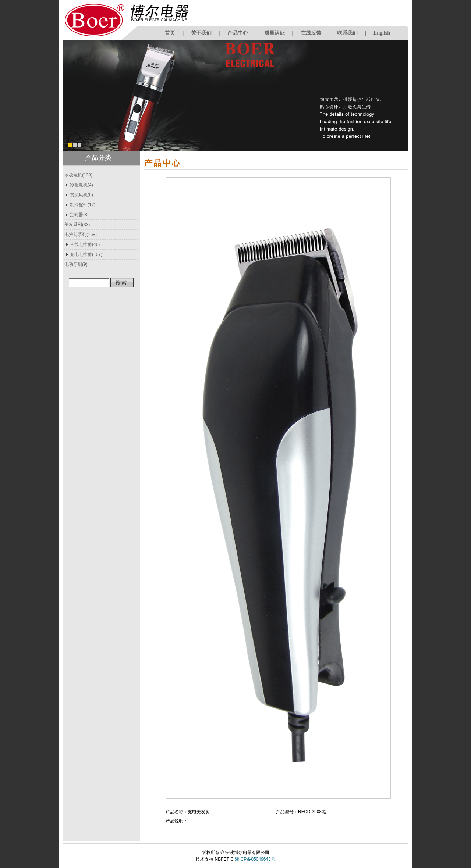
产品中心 (238, 33)
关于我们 (201, 33)
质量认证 (275, 33)
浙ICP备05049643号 (255, 859)
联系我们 (347, 33)
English (382, 33)
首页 (170, 33)
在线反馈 (311, 33)
